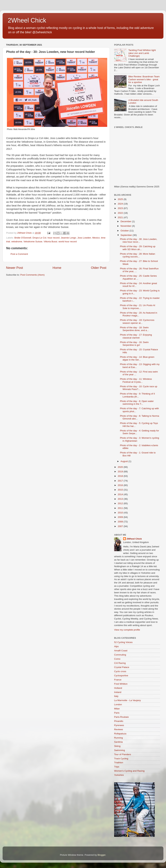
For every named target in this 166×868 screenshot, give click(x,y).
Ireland (118, 692)
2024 (121, 204)
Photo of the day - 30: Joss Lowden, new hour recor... (139, 240)
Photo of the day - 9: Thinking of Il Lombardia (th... (137, 395)
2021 (121, 217)
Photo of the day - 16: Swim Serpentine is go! (134, 344)
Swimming (119, 750)
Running (118, 738)
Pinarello (119, 721)
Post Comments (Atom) (33, 275)
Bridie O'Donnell (23, 238)
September (127, 235)
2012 (121, 503)
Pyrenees (119, 725)
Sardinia (118, 742)
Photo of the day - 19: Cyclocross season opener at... (137, 321)
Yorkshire (119, 775)
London (118, 704)
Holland (118, 688)
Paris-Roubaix (121, 717)
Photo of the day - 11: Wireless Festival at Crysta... (136, 380)
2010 (121, 513)
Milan (117, 709)
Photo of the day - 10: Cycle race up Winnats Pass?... (139, 388)
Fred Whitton (121, 684)
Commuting (120, 655)
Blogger (102, 855)
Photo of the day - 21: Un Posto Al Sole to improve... (138, 307)
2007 (121, 526)
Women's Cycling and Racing (129, 771)
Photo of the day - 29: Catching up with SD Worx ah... (138, 248)
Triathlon (119, 763)
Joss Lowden (84, 238)
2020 (121, 467)
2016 (121, 485)
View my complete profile (127, 630)
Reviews (119, 729)
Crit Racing (120, 663)
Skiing (117, 746)
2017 (121, 481)
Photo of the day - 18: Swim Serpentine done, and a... (134, 329)
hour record (54, 238)
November (126, 226)
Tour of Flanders (123, 754)
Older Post (99, 268)
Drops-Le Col (39, 238)
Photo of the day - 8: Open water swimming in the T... (137, 403)
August (124, 461)
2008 (121, 522)
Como (117, 659)
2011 (121, 508)
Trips (117, 767)
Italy (116, 696)
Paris (117, 713)
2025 (121, 199)
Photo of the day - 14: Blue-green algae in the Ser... (137, 358)
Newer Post (15, 268)
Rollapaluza (120, 734)
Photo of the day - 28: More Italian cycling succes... (138, 255)
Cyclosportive (121, 676)
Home (57, 268)
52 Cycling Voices (123, 642)
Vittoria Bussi (50, 242)
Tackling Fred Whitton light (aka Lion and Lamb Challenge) (142, 53)
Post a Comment (19, 254)
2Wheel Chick (27, 20)
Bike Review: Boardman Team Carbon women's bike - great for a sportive (144, 79)
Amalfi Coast (121, 651)
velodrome (17, 242)
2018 (121, 476)
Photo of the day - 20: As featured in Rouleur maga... (139, 314)
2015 (121, 490)
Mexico (96, 238)
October (125, 231)
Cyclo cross (120, 671)
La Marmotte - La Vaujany (127, 700)
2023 (121, 208)
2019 (121, 472)
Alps (116, 646)
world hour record (68, 242)
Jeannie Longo (69, 238)
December (126, 221)
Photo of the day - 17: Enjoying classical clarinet (136, 336)
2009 (121, 517)
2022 (121, 213)
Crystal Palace (122, 667)
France (118, 680)
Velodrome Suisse (33, 242)
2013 (121, 499)
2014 (121, 494)
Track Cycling (121, 759)
